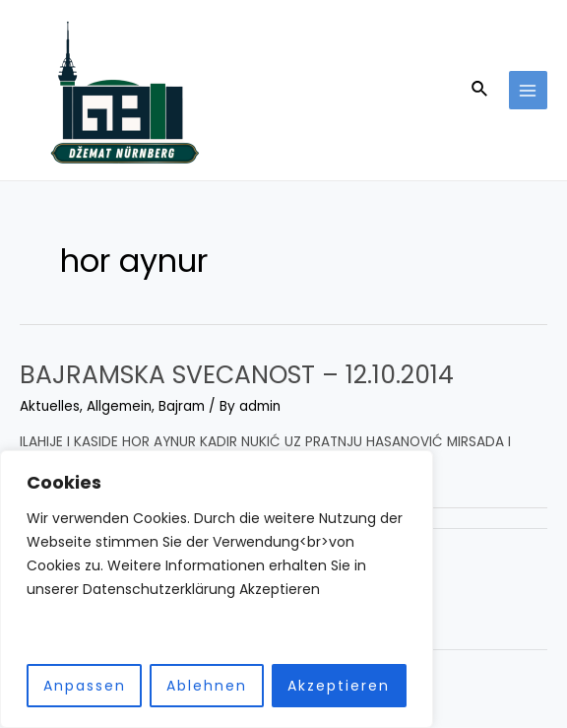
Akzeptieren (339, 686)
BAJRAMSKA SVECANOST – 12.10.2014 (237, 375)
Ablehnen (207, 686)
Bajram (182, 406)
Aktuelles (50, 406)
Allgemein (119, 406)
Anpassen (85, 686)
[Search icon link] (480, 91)
